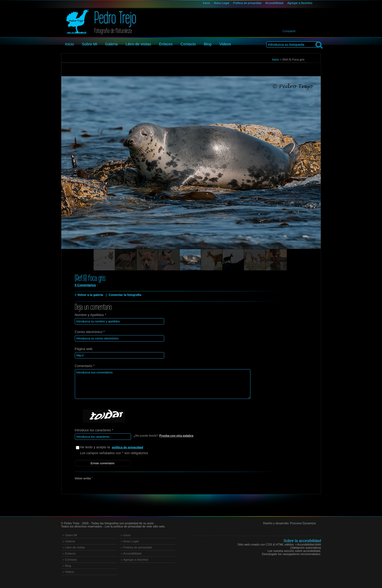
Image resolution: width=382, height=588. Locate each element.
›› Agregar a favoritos (134, 560)
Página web (84, 349)
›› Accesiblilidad (131, 553)
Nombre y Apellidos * (91, 315)
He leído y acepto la (120, 447)
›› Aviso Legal (130, 541)
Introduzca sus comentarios (163, 384)
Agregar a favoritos (300, 3)
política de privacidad (128, 447)
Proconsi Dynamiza (303, 523)
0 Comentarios (85, 285)
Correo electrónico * (90, 332)
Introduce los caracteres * (94, 430)
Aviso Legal (222, 3)
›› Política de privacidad (136, 547)
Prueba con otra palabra (176, 436)
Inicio (206, 3)
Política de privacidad (247, 3)
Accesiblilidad (274, 3)
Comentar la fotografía (125, 295)
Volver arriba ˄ (84, 478)
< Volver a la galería (89, 295)
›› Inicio (126, 535)
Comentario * (85, 366)
